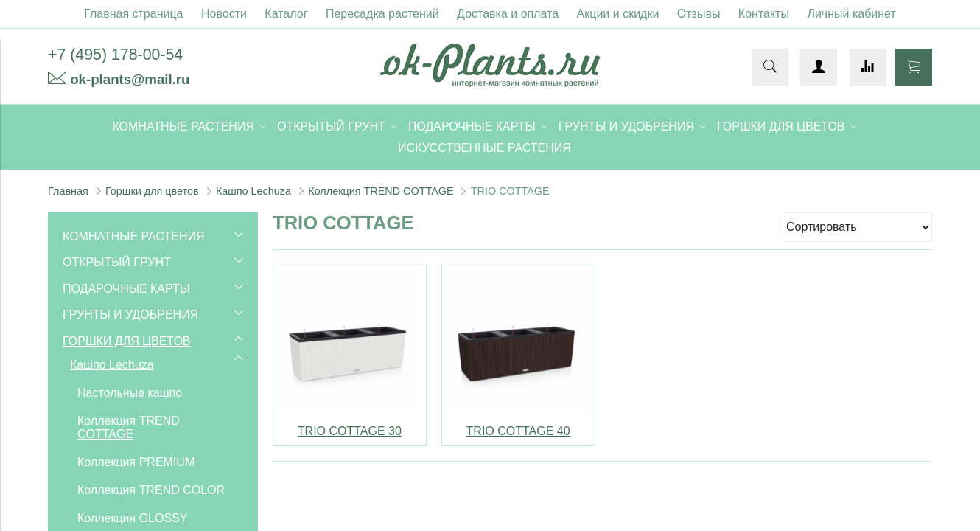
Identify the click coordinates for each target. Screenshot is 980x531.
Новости (224, 14)
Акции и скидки (618, 14)
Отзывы (699, 14)
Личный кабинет (851, 14)
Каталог (286, 14)
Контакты (764, 14)
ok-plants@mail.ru (130, 79)
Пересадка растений (382, 14)
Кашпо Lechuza (253, 191)
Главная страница (133, 14)
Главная (68, 191)
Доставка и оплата (508, 14)
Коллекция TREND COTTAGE (381, 191)
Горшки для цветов (152, 191)
